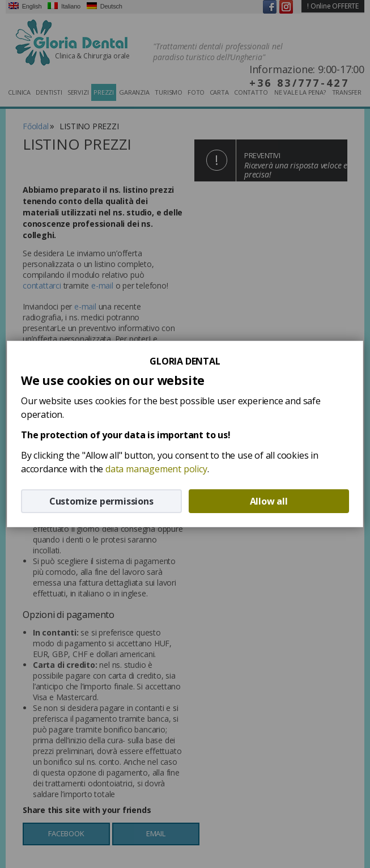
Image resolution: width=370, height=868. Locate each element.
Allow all (269, 501)
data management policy (156, 469)
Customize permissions (101, 501)
